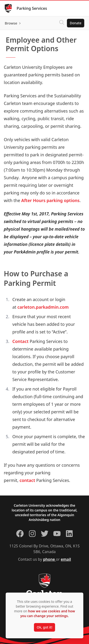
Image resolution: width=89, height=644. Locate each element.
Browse (11, 23)
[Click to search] (62, 23)
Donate (76, 23)
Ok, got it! (44, 627)
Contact (20, 341)
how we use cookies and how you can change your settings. (47, 613)
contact (27, 480)
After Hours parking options (51, 200)
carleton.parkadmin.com (43, 307)
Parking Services (32, 8)
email (66, 559)
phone (50, 559)
